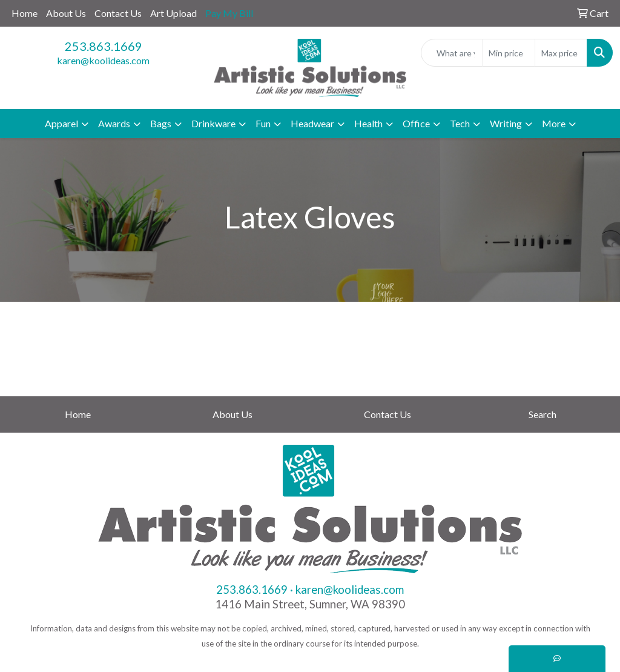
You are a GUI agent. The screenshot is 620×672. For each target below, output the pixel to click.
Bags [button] (161, 123)
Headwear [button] (312, 123)
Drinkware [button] (213, 123)
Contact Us (118, 13)
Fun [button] (263, 123)
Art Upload (173, 13)
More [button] (554, 123)
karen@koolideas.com (103, 60)
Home (25, 13)
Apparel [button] (61, 123)
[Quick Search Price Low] (508, 53)
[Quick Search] (452, 53)
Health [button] (368, 123)
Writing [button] (506, 123)
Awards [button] (114, 123)
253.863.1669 (104, 46)
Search (542, 414)
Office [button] (416, 123)
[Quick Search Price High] (561, 53)
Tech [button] (460, 123)
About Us (66, 13)
